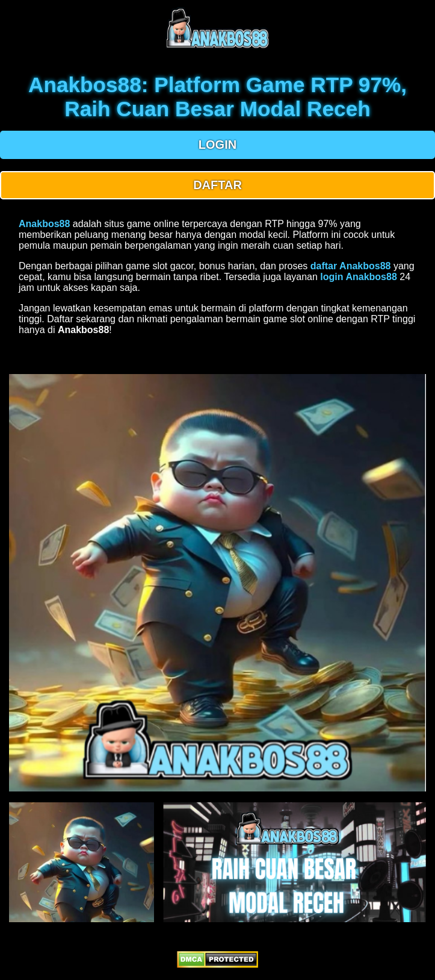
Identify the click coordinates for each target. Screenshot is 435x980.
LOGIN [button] (217, 145)
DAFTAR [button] (217, 185)
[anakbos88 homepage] (217, 47)
